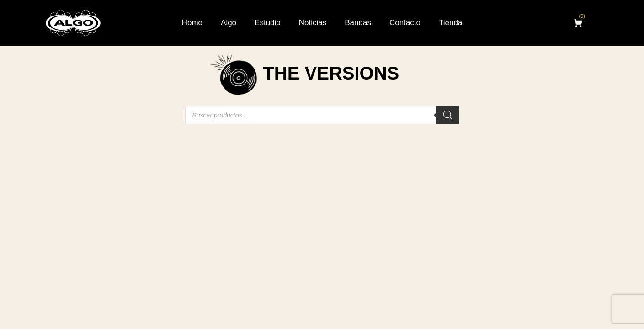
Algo (229, 23)
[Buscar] (448, 115)
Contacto (405, 23)
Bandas (358, 23)
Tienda (450, 23)
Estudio (268, 23)
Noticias (313, 23)
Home (192, 23)
